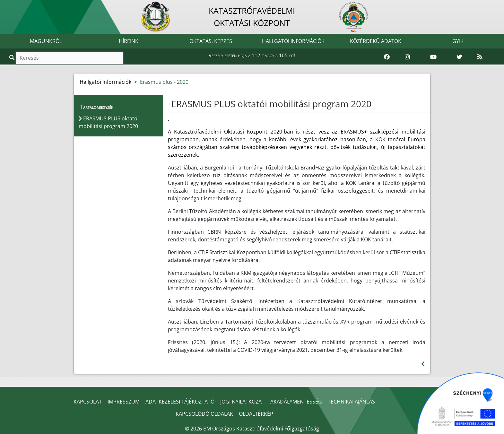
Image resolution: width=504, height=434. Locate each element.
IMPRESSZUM (124, 402)
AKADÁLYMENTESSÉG (296, 402)
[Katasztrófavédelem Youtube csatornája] (433, 57)
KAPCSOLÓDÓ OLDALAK (204, 414)
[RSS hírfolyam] (480, 57)
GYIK (458, 41)
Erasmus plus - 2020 (164, 82)
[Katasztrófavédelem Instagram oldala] (407, 57)
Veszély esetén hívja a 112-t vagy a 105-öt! (252, 55)
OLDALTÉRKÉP (256, 414)
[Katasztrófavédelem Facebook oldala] (387, 57)
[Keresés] (69, 58)
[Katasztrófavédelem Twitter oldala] (459, 57)
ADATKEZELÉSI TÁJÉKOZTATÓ (180, 402)
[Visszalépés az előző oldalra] (423, 364)
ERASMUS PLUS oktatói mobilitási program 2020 (271, 104)
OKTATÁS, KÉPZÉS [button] (211, 41)
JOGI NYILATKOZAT (242, 402)
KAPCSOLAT (88, 402)
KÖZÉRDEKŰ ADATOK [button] (376, 41)
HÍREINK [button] (129, 41)
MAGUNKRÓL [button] (46, 41)
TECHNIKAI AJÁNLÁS (351, 402)
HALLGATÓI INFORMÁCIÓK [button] (293, 41)
